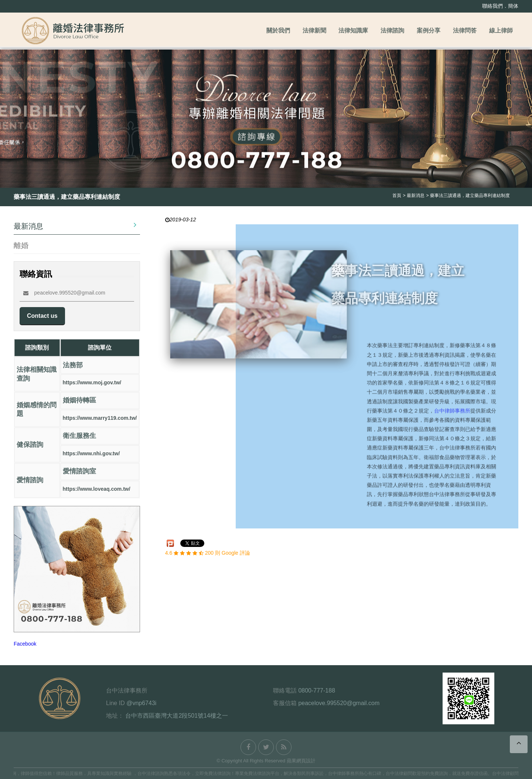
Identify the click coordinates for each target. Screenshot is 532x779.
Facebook (25, 644)
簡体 (513, 6)
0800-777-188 (317, 690)
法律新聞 (314, 30)
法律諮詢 (392, 30)
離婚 (21, 245)
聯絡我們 (492, 6)
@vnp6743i (141, 703)
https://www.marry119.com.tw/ (100, 418)
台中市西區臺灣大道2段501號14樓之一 (176, 716)
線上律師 (501, 30)
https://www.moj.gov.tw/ (92, 383)
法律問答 (465, 30)
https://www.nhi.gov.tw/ (91, 454)
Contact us (42, 316)
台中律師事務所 (452, 413)
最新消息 (75, 225)
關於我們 (278, 30)
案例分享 (429, 30)
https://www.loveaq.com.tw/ (97, 489)
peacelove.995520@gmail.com (64, 293)
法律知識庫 (353, 30)
